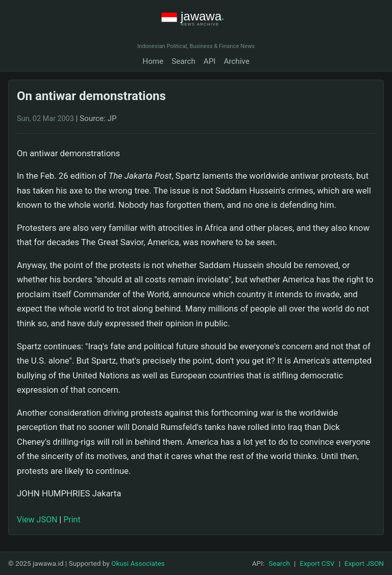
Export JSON (364, 563)
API (210, 61)
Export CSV (317, 563)
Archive (236, 61)
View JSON (37, 520)
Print (72, 520)
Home (153, 61)
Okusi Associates (138, 563)
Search (183, 61)
